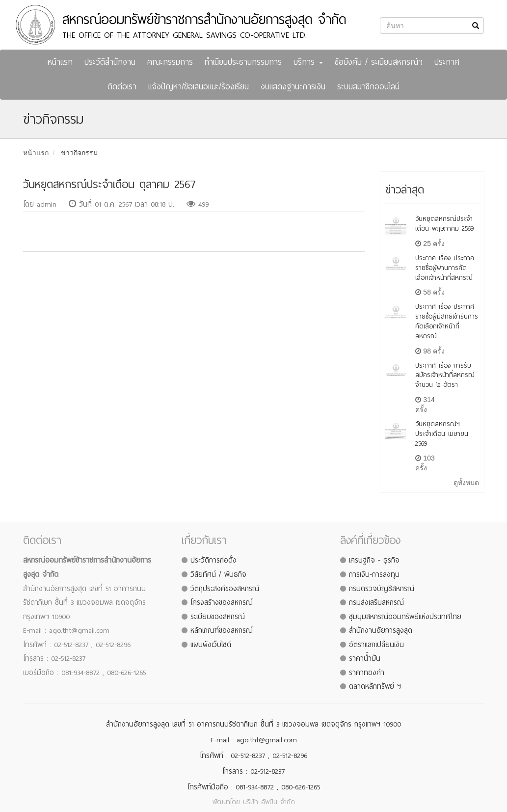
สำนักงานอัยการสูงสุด (381, 630)
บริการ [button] (308, 62)
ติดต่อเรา (122, 87)
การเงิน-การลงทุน (374, 574)
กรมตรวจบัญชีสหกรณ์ (382, 589)
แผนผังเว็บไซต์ (211, 645)
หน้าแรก (60, 62)
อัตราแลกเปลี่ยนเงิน (376, 645)
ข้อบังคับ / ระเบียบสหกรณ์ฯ (379, 62)
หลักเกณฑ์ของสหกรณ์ (222, 630)
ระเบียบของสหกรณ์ (218, 617)
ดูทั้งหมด (466, 483)
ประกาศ (447, 62)
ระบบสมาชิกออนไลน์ (368, 87)
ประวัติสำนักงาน (110, 62)
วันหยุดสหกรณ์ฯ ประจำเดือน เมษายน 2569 (442, 434)
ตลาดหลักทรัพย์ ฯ (375, 686)
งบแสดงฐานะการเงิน (293, 87)
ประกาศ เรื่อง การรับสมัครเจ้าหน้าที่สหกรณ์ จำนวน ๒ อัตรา (445, 375)
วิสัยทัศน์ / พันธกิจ (218, 574)
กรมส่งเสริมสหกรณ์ (376, 602)
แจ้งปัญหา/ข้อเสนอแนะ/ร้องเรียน (199, 87)
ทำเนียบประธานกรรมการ (243, 62)
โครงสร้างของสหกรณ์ (222, 602)
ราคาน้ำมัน (365, 658)
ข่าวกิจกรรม (79, 153)
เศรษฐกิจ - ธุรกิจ (374, 560)
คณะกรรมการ (170, 62)
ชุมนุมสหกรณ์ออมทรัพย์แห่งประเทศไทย (405, 617)
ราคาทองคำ (367, 673)
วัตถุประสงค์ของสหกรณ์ (225, 589)
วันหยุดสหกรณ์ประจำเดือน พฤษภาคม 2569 (444, 224)
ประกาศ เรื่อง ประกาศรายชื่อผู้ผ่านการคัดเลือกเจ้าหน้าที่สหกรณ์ (445, 268)
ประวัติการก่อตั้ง (213, 560)
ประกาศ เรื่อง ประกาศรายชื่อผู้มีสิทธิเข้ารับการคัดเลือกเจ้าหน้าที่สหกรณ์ (447, 321)
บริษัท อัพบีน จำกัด (269, 802)
